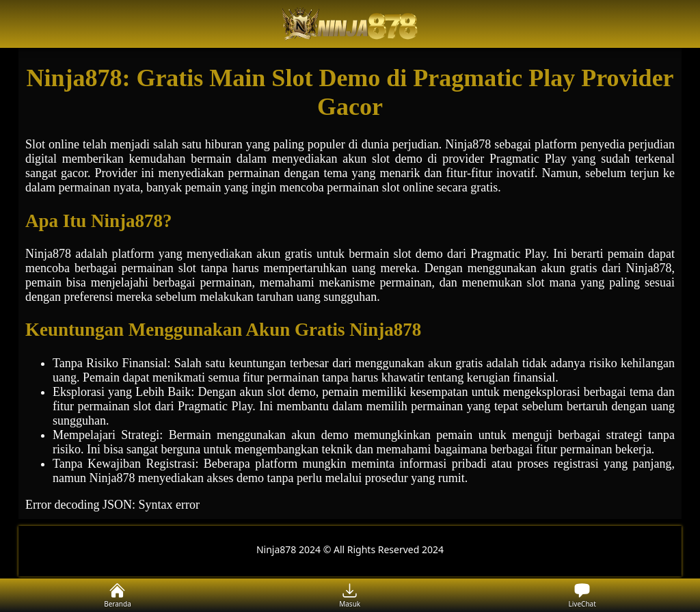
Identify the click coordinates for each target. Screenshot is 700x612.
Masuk (350, 595)
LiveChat (582, 595)
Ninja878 (48, 254)
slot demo (292, 392)
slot (381, 159)
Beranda (118, 595)
